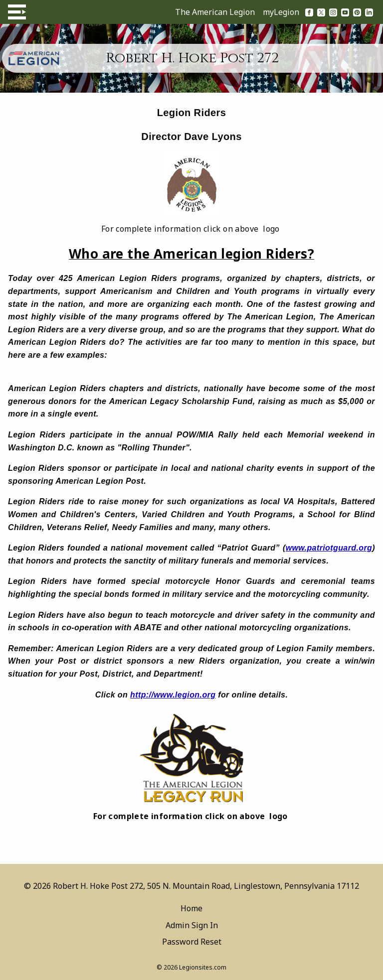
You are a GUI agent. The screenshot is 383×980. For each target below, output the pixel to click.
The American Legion (215, 12)
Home (191, 908)
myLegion (281, 12)
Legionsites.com (203, 967)
